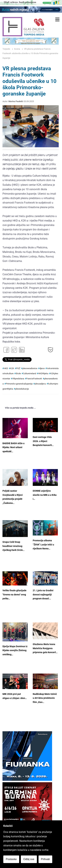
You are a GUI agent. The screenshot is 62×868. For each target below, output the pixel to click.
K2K (12, 368)
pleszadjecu (40, 384)
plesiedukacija (22, 389)
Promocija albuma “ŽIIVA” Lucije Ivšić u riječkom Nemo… (43, 545)
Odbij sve (29, 859)
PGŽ (18, 368)
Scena (17, 49)
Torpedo (6, 49)
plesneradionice (30, 368)
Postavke (11, 859)
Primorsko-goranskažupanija (19, 384)
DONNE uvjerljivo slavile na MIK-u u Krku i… (45, 495)
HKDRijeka (43, 373)
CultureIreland (30, 373)
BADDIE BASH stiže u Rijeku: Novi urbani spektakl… (13, 447)
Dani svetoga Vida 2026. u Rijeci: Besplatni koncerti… (43, 441)
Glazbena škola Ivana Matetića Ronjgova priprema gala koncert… (45, 648)
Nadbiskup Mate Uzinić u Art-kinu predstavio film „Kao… (45, 698)
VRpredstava (18, 379)
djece (42, 368)
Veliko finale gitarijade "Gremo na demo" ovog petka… (14, 595)
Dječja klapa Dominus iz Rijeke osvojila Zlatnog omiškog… (15, 650)
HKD (6, 368)
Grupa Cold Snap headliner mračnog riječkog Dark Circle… (13, 546)
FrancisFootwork (34, 379)
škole (18, 373)
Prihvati (45, 859)
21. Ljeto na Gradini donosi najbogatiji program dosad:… (43, 595)
